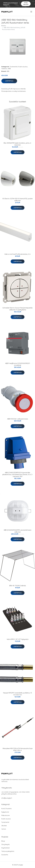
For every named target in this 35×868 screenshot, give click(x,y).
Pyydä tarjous (26, 4)
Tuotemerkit (14, 67)
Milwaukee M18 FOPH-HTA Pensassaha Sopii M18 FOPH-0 (18, 749)
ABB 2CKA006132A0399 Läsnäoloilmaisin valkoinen (18, 531)
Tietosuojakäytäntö (8, 851)
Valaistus (4, 69)
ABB (9, 69)
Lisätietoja (9, 81)
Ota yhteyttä (5, 844)
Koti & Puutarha (6, 809)
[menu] (31, 12)
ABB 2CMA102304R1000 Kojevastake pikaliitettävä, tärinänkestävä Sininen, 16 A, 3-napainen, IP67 (17, 474)
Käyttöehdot (6, 848)
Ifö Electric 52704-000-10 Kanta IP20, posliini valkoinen (18, 200)
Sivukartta (5, 855)
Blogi (3, 841)
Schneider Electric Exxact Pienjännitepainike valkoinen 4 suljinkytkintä (17, 309)
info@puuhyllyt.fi (7, 798)
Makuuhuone (6, 815)
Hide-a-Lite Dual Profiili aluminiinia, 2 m (17, 254)
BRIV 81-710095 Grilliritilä (18, 586)
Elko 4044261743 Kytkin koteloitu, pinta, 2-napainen (18, 144)
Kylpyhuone (5, 812)
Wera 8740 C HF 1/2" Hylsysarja (18, 639)
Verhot (4, 829)
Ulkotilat (4, 826)
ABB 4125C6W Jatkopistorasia (18, 419)
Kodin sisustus (23, 67)
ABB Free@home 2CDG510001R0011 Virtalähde (18, 364)
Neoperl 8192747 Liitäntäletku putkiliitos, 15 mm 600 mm (17, 694)
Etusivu (4, 26)
